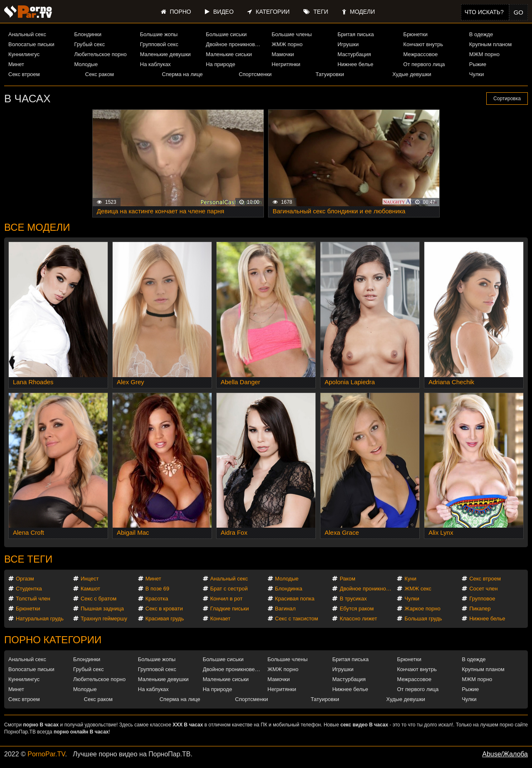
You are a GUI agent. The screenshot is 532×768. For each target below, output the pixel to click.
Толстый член (33, 599)
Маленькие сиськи (229, 54)
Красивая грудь (165, 619)
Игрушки (348, 44)
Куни (410, 579)
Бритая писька (356, 34)
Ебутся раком (357, 609)
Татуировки (330, 74)
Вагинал (286, 609)
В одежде (481, 34)
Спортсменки (255, 74)
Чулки (477, 74)
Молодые (86, 64)
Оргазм (25, 579)
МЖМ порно (484, 54)
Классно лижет (358, 619)
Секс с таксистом (297, 619)
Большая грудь (423, 619)
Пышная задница (102, 609)
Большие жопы (159, 34)
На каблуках (155, 64)
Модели (358, 12)
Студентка (29, 589)
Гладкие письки (230, 609)
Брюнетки (415, 34)
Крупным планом (490, 44)
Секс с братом (99, 599)
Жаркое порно (422, 609)
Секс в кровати (164, 609)
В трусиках (353, 599)
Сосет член (483, 589)
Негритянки (286, 64)
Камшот (90, 589)
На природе (220, 64)
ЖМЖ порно (287, 44)
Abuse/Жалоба (505, 754)
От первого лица (424, 64)
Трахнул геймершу (104, 619)
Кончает (220, 619)
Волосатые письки (31, 44)
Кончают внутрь (423, 44)
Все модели (37, 227)
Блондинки (88, 34)
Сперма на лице (182, 74)
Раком (347, 579)
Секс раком (100, 74)
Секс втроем (24, 74)
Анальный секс (27, 34)
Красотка (157, 599)
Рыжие (478, 64)
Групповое (482, 599)
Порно (176, 12)
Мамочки (283, 54)
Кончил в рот (227, 599)
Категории (268, 12)
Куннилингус (24, 54)
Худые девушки (412, 74)
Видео (219, 12)
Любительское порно (100, 54)
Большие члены (292, 34)
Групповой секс (159, 44)
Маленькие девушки (165, 54)
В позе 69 (158, 589)
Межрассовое (420, 54)
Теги (316, 12)
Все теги (28, 559)
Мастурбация (354, 54)
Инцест (90, 579)
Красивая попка (295, 599)
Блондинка (289, 589)
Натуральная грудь (40, 619)
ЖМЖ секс (418, 589)
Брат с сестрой (229, 589)
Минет (16, 64)
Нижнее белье (355, 64)
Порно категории (53, 640)
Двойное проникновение (235, 44)
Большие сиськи (226, 34)
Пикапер (480, 609)
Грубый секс (89, 44)
